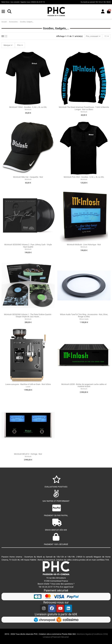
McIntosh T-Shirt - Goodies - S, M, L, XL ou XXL (28, 107)
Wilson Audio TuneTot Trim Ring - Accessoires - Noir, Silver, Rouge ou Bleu (84, 316)
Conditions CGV (100, 634)
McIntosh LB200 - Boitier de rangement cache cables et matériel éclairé (84, 385)
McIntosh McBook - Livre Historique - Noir (84, 245)
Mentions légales (84, 634)
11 (107, 36)
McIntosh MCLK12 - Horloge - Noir (28, 454)
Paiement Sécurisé (61, 637)
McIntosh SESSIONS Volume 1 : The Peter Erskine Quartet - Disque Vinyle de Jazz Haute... (28, 316)
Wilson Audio (84, 319)
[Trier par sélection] (93, 36)
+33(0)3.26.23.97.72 (38, 2)
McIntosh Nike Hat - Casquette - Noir (28, 177)
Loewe (28, 387)
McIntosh (28, 110)
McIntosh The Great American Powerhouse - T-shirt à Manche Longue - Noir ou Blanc (84, 108)
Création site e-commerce (50, 634)
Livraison (47, 637)
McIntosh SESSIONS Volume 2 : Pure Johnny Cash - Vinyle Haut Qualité (28, 246)
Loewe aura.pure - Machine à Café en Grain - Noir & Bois (28, 384)
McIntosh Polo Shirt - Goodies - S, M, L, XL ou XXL (84, 177)
